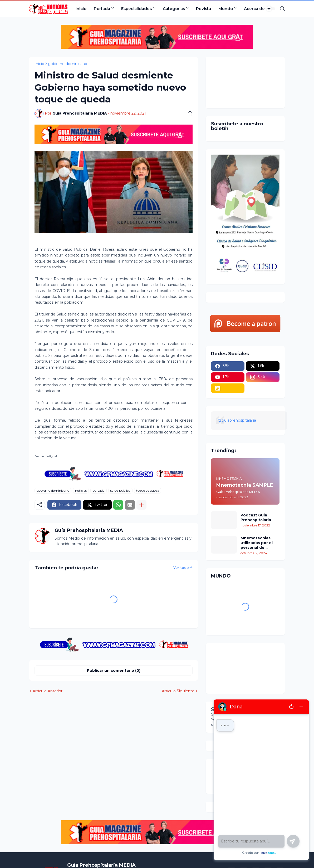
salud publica (120, 490)
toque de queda (148, 490)
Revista (203, 9)
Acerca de (254, 9)
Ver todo (181, 568)
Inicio (81, 9)
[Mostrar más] (141, 505)
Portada (102, 9)
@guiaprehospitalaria (237, 420)
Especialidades (136, 9)
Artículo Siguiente (178, 691)
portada (99, 490)
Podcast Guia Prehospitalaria (256, 517)
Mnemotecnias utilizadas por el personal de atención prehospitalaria (257, 543)
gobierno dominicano (68, 64)
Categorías (174, 9)
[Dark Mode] (271, 9)
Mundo (226, 9)
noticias (81, 490)
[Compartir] (188, 114)
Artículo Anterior (48, 691)
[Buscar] (280, 9)
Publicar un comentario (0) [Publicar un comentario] (114, 670)
